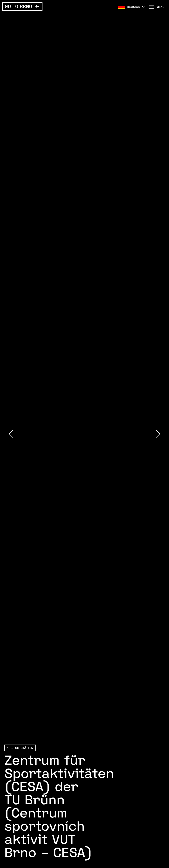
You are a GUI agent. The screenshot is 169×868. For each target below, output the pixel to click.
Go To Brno (18, 6)
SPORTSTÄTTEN (22, 748)
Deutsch (133, 7)
